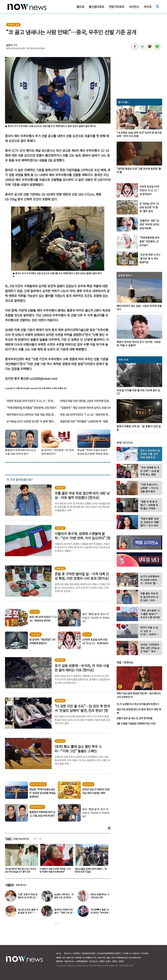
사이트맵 (145, 953)
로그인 (59, 953)
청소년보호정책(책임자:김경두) (109, 953)
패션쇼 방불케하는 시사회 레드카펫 (100, 896)
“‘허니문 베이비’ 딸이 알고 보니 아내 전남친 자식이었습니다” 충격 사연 (55, 870)
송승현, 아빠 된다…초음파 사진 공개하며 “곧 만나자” (64, 897)
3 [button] (60, 924)
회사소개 (67, 953)
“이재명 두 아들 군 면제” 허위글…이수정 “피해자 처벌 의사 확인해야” (90, 870)
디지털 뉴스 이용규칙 (131, 953)
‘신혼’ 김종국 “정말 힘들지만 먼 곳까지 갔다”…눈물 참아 (28, 897)
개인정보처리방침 (89, 953)
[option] (20, 859)
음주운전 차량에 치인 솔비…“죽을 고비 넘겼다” (64, 913)
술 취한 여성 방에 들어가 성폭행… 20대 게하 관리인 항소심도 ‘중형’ (20, 870)
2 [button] (58, 924)
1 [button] (56, 924)
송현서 (9, 45)
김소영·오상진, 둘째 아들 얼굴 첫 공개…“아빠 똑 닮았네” (28, 913)
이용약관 (76, 953)
